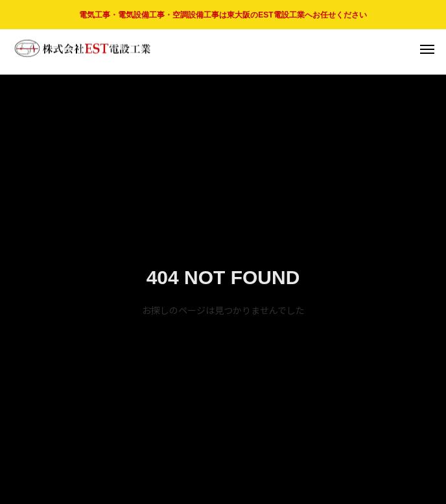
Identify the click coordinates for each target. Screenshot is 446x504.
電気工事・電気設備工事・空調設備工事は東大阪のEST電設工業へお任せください (223, 15)
